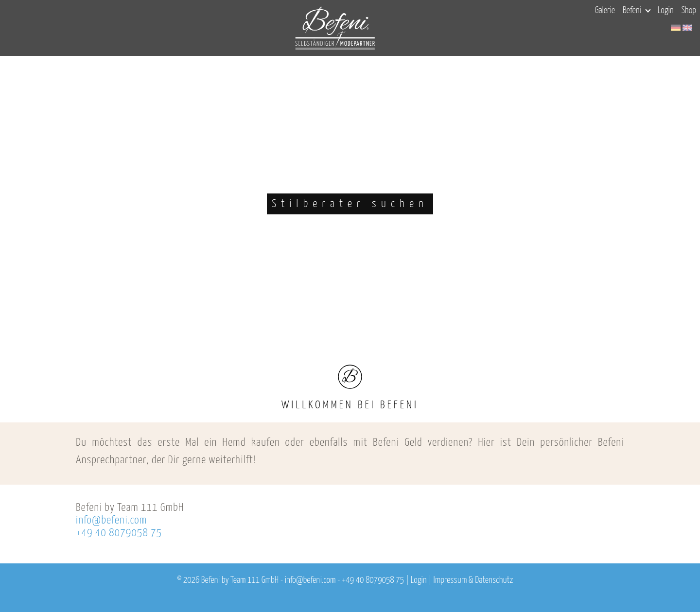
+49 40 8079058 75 (119, 533)
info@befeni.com (111, 520)
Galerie (605, 11)
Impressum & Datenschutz (473, 580)
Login (666, 11)
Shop (689, 11)
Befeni (637, 11)
